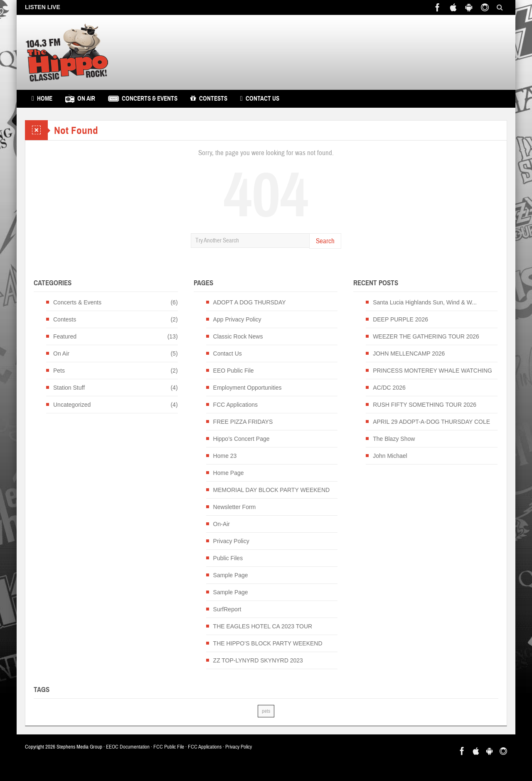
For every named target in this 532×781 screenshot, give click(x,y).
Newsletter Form (235, 507)
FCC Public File (169, 747)
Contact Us (260, 99)
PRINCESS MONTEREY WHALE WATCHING (432, 371)
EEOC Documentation (128, 747)
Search (325, 241)
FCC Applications (235, 405)
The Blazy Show (394, 439)
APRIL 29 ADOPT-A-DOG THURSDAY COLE (431, 422)
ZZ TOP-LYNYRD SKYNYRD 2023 (258, 660)
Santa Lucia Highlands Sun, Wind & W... (425, 302)
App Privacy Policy (237, 319)
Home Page (229, 473)
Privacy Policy (231, 541)
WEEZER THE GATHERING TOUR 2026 (426, 336)
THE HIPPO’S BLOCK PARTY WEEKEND (268, 643)
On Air (80, 99)
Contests (209, 99)
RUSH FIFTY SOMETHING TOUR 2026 (425, 405)
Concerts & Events (143, 99)
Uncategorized (72, 405)
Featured (65, 336)
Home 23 (225, 456)
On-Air (222, 524)
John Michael (390, 456)
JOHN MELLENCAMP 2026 (409, 353)
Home (42, 99)
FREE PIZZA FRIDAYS (243, 422)
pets (266, 711)
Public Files (228, 558)
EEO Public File (234, 371)
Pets (59, 371)
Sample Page (231, 575)
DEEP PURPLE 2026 (400, 319)
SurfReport (227, 609)
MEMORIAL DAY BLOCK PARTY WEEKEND (272, 490)
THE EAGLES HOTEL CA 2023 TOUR (263, 626)
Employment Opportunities (248, 388)
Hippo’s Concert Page (241, 439)
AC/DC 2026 (389, 388)
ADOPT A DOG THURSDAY (250, 302)
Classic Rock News (238, 336)
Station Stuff (69, 388)
